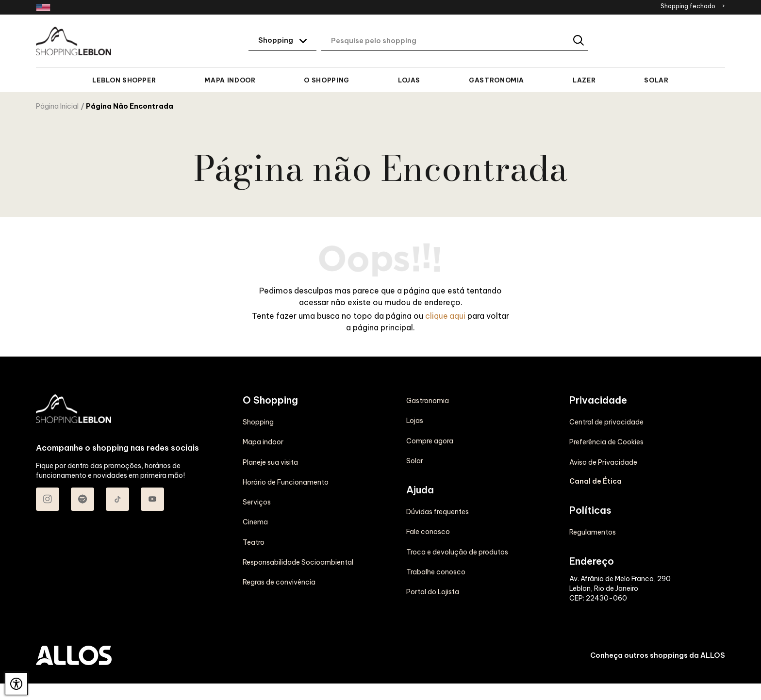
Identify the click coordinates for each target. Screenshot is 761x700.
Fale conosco (428, 511)
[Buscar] (579, 41)
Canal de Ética (596, 459)
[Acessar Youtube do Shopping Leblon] (152, 499)
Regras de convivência (279, 581)
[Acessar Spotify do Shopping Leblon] (83, 499)
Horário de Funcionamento (286, 481)
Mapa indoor (230, 80)
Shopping (258, 422)
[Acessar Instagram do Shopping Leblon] (48, 499)
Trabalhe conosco (436, 551)
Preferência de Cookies (606, 420)
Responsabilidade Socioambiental (298, 561)
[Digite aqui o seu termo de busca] (455, 41)
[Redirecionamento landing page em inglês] (43, 8)
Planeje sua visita (270, 461)
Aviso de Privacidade (603, 440)
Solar (656, 80)
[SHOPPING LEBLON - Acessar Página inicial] (74, 41)
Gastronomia (496, 80)
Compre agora (430, 420)
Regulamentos (593, 510)
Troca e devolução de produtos (457, 531)
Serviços (257, 501)
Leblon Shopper (124, 80)
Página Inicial (57, 106)
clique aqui (446, 315)
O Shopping (326, 80)
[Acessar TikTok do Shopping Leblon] (117, 499)
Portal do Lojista (433, 570)
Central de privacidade (606, 400)
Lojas (409, 80)
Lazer (584, 80)
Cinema (255, 521)
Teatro (254, 541)
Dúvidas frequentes (438, 491)
